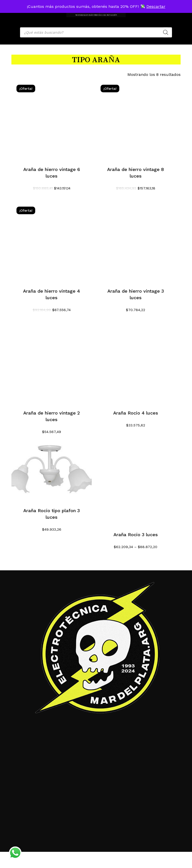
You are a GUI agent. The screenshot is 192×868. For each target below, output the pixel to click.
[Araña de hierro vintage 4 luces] (52, 242)
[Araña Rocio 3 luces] (136, 485)
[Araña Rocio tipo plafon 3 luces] (52, 473)
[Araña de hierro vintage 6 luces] (52, 120)
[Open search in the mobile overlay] (96, 32)
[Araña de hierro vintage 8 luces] (136, 120)
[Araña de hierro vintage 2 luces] (52, 363)
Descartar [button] (156, 6)
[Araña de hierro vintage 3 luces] (136, 242)
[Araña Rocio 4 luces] (136, 363)
